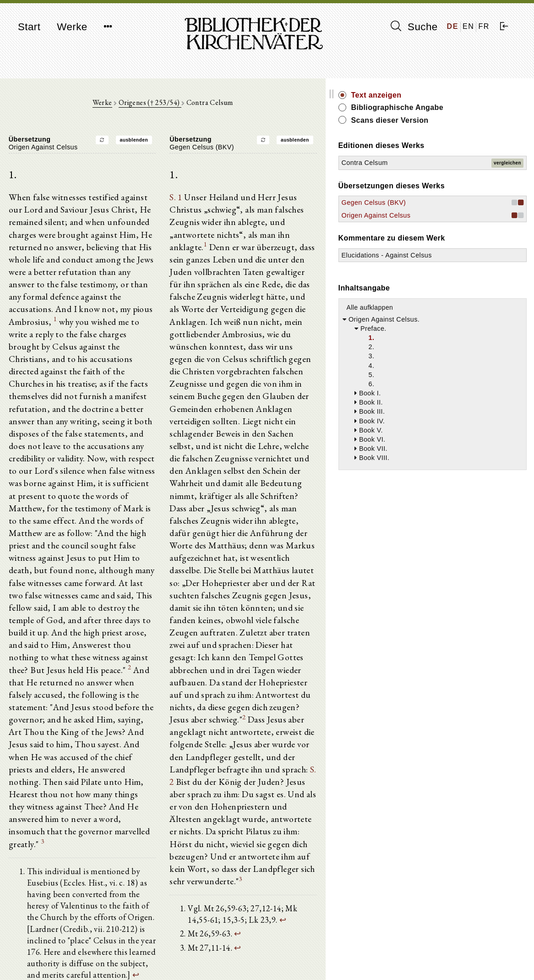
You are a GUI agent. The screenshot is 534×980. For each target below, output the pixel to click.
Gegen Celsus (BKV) (450, 203)
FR (484, 26)
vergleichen (507, 163)
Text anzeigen (452, 95)
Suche (414, 27)
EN (468, 26)
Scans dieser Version (466, 120)
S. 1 (214, 201)
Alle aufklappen (446, 317)
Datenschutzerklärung (441, 959)
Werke (72, 27)
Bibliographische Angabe (473, 107)
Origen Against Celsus (452, 215)
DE (453, 26)
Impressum (425, 950)
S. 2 (357, 676)
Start (29, 27)
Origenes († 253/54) (188, 106)
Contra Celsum (440, 163)
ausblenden (172, 143)
